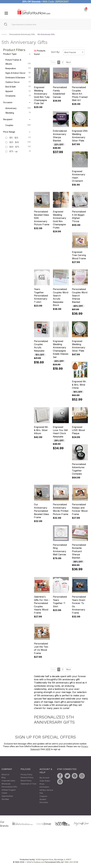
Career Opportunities (7, 795)
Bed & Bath (18, 87)
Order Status (45, 781)
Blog (3, 778)
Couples (18, 125)
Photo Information (44, 785)
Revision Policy (27, 778)
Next (69, 62)
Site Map (5, 799)
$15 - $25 (14, 138)
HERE (48, 749)
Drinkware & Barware (18, 77)
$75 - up (14, 151)
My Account (44, 778)
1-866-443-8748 (71, 862)
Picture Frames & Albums (18, 62)
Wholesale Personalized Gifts (9, 785)
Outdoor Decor (18, 82)
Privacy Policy (26, 774)
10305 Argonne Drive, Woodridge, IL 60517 (53, 859)
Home (4, 34)
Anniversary (18, 108)
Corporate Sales (8, 781)
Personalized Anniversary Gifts (22, 34)
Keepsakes (18, 68)
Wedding (18, 113)
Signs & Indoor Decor (18, 73)
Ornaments (18, 96)
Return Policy (26, 781)
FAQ (41, 793)
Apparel (18, 91)
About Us (5, 774)
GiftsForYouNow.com (36, 862)
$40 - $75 (14, 147)
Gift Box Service (46, 790)
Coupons (43, 796)
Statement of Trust (28, 784)
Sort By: (55, 52)
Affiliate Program (9, 790)
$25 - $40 (14, 142)
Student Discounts (44, 801)
